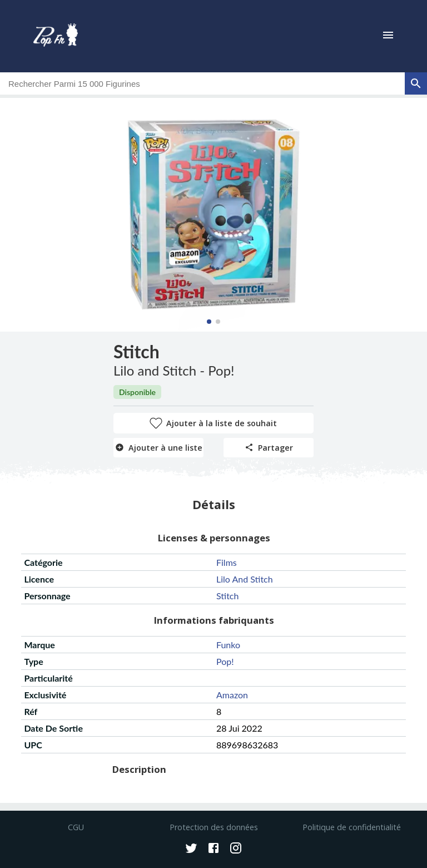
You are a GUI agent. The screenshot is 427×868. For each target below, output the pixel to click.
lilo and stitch (245, 579)
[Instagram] (236, 849)
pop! (225, 661)
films (227, 562)
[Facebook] (213, 849)
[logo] (56, 36)
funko (228, 645)
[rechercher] (416, 83)
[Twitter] (191, 849)
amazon (232, 695)
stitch (227, 596)
